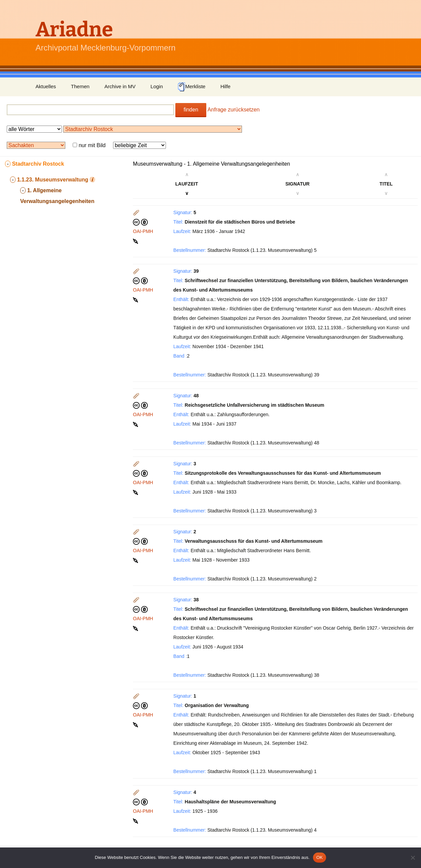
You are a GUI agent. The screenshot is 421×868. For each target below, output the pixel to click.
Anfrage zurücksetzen (234, 110)
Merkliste (191, 87)
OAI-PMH (143, 231)
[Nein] (413, 858)
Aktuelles (46, 86)
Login (157, 86)
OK (320, 857)
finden (191, 110)
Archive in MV (120, 86)
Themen (80, 86)
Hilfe (225, 86)
